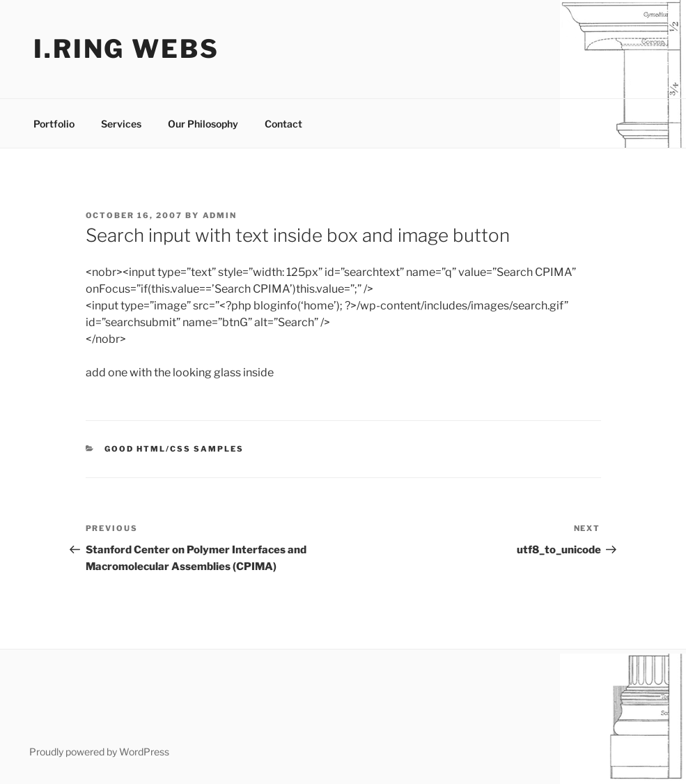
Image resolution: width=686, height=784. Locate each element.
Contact (283, 124)
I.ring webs (126, 49)
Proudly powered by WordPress (99, 752)
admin (220, 215)
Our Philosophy (203, 124)
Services (121, 124)
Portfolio (54, 124)
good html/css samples (174, 449)
